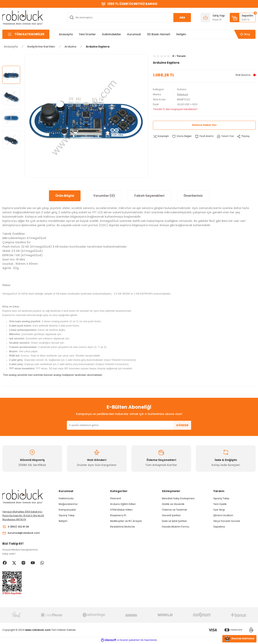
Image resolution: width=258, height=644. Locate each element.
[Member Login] (214, 18)
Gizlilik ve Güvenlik (173, 504)
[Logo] (23, 17)
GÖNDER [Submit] (182, 425)
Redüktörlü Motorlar (123, 527)
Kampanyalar (67, 510)
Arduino (182, 89)
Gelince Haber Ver (204, 125)
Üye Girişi (219, 510)
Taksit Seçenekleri (149, 196)
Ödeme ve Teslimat (174, 510)
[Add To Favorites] (184, 136)
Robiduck (183, 94)
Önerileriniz (193, 196)
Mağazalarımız (68, 504)
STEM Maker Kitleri (121, 510)
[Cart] (243, 18)
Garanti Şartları (171, 515)
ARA (182, 18)
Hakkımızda (66, 498)
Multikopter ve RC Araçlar (126, 521)
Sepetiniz (219, 527)
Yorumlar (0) (104, 196)
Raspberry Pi (118, 515)
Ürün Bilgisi (65, 196)
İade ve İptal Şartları (174, 521)
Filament (116, 498)
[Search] (129, 18)
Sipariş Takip (67, 515)
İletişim (63, 521)
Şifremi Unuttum (223, 515)
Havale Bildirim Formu (176, 527)
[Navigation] (26, 34)
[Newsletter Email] (129, 425)
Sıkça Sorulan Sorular (227, 521)
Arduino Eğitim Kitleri (123, 504)
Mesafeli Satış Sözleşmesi (178, 498)
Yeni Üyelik (220, 504)
